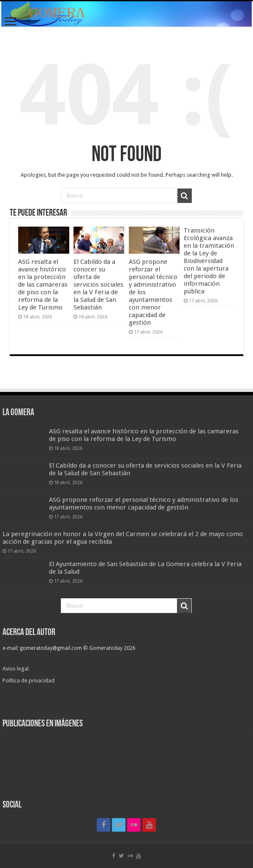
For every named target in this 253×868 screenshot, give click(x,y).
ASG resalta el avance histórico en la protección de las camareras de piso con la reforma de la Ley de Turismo (43, 285)
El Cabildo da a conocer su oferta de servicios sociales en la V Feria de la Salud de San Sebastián (98, 285)
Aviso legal (16, 669)
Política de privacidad (29, 680)
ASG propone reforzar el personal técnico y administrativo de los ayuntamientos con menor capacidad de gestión (144, 504)
